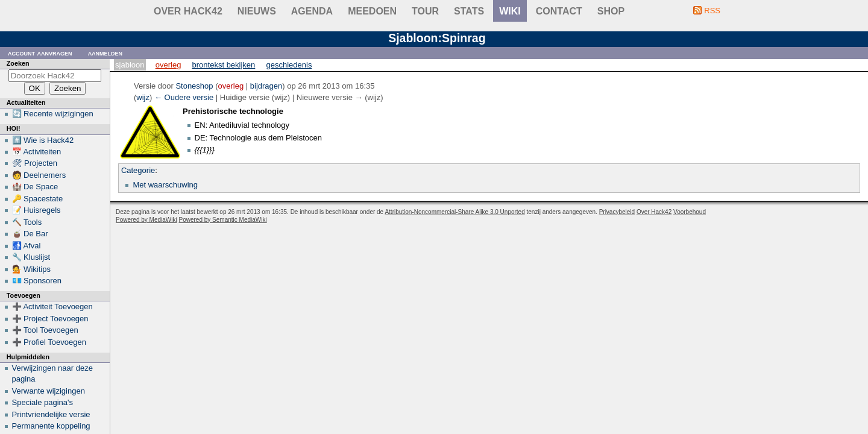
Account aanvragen (40, 53)
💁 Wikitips (31, 269)
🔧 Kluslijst (31, 257)
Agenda (312, 11)
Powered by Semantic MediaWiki (223, 220)
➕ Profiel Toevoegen (49, 342)
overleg (231, 86)
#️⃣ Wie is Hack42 (43, 140)
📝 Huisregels (36, 210)
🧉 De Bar (30, 234)
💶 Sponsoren (37, 281)
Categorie (138, 170)
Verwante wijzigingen (49, 391)
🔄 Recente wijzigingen (53, 114)
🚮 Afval (27, 246)
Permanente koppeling (51, 426)
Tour (425, 11)
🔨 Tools (27, 222)
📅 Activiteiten (37, 152)
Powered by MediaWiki (146, 220)
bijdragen (266, 86)
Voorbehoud (690, 212)
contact (559, 11)
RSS (712, 11)
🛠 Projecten (35, 163)
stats (469, 11)
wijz (143, 97)
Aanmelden (105, 53)
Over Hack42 (188, 11)
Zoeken (18, 63)
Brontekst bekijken (224, 65)
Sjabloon (130, 65)
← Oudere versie (184, 97)
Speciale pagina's (43, 402)
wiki (510, 11)
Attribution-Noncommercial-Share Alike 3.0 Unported (454, 212)
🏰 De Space (35, 187)
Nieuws (257, 11)
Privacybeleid (617, 212)
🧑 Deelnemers (39, 175)
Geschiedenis (289, 65)
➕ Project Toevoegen (50, 319)
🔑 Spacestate (38, 199)
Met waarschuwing (165, 185)
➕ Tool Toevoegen (45, 330)
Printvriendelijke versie (51, 414)
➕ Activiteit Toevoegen (52, 307)
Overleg (168, 65)
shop (611, 11)
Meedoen (372, 11)
